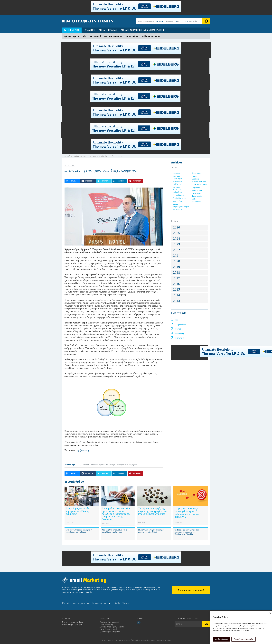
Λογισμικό (196, 187)
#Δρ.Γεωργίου (84, 465)
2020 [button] (177, 261)
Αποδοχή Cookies (221, 639)
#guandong (180, 333)
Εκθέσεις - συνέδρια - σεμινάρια (177, 187)
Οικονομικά (197, 193)
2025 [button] (177, 233)
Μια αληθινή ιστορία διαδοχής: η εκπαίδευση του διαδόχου (79, 531)
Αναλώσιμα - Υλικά (200, 185)
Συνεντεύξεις (197, 202)
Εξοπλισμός (197, 179)
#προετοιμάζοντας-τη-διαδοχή (103, 465)
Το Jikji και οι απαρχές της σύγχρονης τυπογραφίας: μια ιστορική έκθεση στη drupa (153, 511)
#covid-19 (180, 329)
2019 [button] (177, 267)
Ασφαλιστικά (197, 190)
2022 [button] (177, 250)
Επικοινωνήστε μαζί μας (72, 625)
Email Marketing (106, 625)
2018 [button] (177, 272)
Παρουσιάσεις (132, 36)
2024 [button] (177, 239)
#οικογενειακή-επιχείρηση (127, 465)
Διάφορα (176, 173)
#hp (177, 320)
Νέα (84, 36)
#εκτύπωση (180, 338)
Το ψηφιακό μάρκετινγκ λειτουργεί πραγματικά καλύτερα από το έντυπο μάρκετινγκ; (187, 513)
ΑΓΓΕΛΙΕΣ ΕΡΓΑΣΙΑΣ (108, 30)
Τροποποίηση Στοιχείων (110, 632)
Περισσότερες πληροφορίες (244, 639)
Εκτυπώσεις (177, 210)
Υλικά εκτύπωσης (199, 182)
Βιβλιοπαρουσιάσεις (151, 36)
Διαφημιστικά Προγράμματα (112, 627)
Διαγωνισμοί (95, 36)
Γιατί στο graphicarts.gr (110, 622)
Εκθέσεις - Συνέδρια (113, 36)
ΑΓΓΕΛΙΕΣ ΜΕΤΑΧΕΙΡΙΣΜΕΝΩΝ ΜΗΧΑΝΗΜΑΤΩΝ (142, 30)
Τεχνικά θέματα (179, 195)
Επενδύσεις (177, 201)
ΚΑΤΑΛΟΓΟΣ (89, 30)
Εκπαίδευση (178, 181)
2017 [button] (177, 278)
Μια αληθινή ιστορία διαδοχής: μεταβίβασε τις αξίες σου (114, 531)
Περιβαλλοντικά (179, 198)
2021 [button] (177, 256)
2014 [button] (177, 295)
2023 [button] (177, 244)
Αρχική (67, 156)
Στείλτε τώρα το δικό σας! (191, 590)
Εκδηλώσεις (178, 192)
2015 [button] (177, 289)
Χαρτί (194, 176)
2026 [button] (177, 227)
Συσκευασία (197, 173)
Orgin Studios (165, 640)
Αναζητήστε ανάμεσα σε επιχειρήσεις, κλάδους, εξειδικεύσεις (168, 21)
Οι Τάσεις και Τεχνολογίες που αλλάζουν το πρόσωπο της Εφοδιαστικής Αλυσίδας (187, 532)
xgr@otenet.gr (83, 450)
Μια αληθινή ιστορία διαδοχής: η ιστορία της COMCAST (151, 531)
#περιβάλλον (181, 324)
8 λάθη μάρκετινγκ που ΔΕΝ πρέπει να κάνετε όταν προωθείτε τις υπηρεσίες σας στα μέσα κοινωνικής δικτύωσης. (116, 514)
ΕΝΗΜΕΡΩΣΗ (72, 30)
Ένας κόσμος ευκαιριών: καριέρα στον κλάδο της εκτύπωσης (78, 511)
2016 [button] (177, 284)
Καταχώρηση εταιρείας (109, 629)
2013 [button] (177, 301)
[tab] (189, 227)
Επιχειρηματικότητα (181, 207)
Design (175, 204)
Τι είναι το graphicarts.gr (72, 622)
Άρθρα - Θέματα (71, 36)
